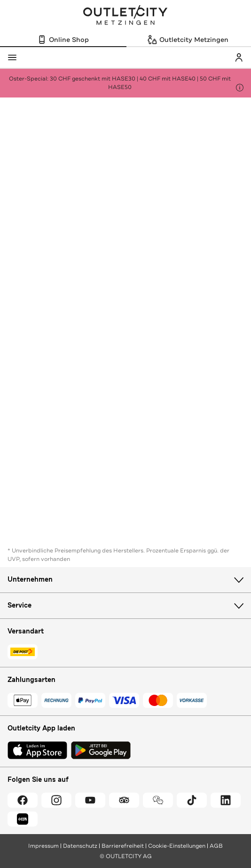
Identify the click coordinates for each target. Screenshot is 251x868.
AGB (216, 846)
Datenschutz (80, 846)
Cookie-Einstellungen (177, 846)
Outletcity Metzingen (125, 16)
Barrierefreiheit (123, 846)
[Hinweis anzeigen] (240, 88)
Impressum (43, 846)
